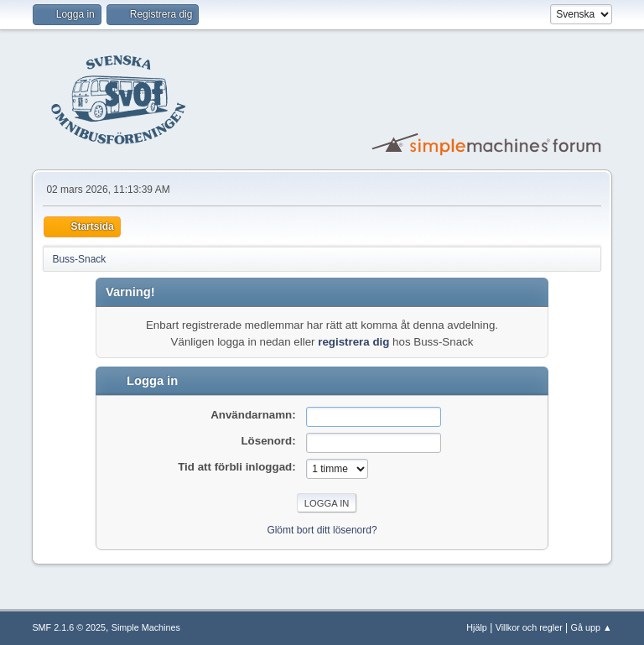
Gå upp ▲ (592, 627)
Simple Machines (146, 627)
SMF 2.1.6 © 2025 (69, 627)
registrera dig (353, 342)
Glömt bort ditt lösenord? (322, 530)
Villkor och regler (529, 627)
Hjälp (477, 627)
